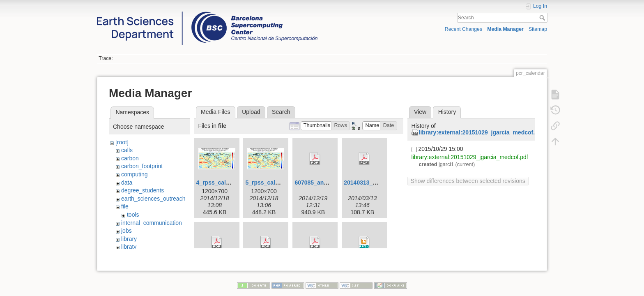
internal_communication (152, 223)
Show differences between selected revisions (468, 181)
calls (127, 150)
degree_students (143, 190)
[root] (122, 142)
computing (135, 174)
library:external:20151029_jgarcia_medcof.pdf (481, 132)
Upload (251, 112)
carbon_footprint (142, 166)
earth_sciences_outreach (153, 199)
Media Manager (505, 29)
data (127, 183)
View (420, 112)
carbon (130, 158)
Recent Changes (463, 29)
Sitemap (538, 29)
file (125, 206)
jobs (126, 231)
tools (133, 215)
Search (543, 18)
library (129, 239)
